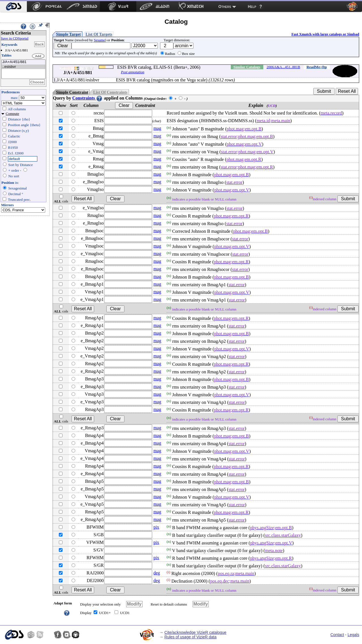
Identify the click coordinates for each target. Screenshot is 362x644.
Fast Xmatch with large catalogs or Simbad (325, 34)
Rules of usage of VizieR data (190, 637)
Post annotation (132, 72)
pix (156, 527)
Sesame (100, 40)
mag (157, 128)
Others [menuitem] (225, 7)
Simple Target (68, 34)
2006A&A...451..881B (284, 67)
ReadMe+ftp (317, 67)
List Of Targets (99, 34)
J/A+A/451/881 (23, 62)
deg (157, 573)
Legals (353, 635)
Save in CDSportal (15, 38)
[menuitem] (13, 7)
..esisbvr (23, 67)
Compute (12, 114)
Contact (337, 635)
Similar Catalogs (247, 67)
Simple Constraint (72, 92)
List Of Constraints (110, 92)
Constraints (87, 98)
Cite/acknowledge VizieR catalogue (195, 632)
